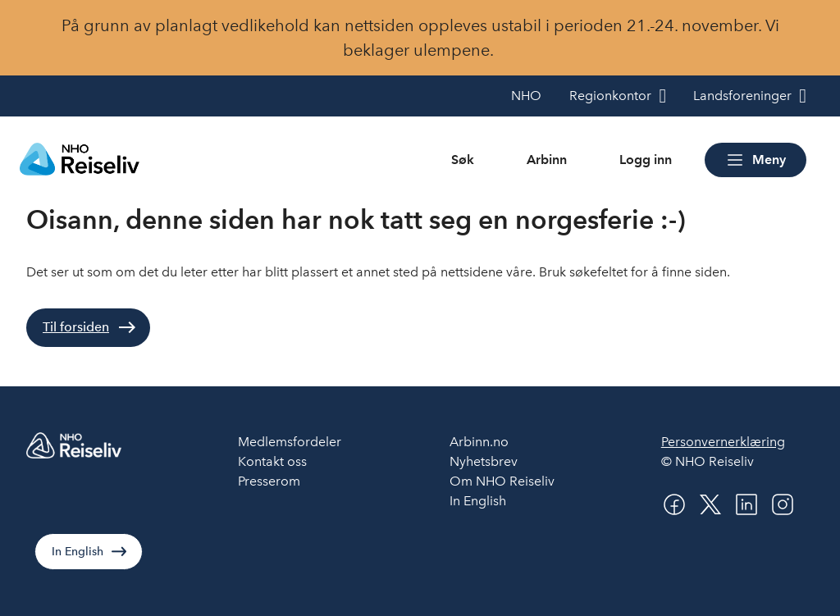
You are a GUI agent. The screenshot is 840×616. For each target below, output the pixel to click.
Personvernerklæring (723, 442)
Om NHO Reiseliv (502, 481)
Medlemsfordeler (290, 442)
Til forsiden (76, 327)
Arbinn (547, 160)
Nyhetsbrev (484, 461)
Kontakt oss (272, 461)
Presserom (269, 481)
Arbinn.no (479, 442)
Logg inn (646, 160)
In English (78, 552)
